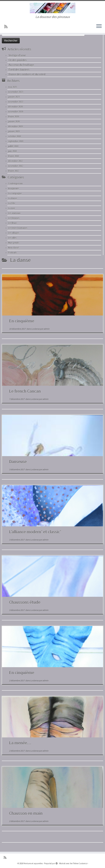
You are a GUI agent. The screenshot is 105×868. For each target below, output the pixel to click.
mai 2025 (12, 87)
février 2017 (13, 171)
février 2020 (13, 117)
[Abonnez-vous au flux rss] (7, 27)
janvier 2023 (14, 97)
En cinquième (22, 321)
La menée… (20, 743)
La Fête (12, 203)
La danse (12, 198)
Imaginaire (13, 188)
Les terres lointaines (18, 228)
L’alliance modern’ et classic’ (35, 532)
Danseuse (18, 462)
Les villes (12, 238)
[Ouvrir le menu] (99, 26)
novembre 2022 (16, 102)
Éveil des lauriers (19, 69)
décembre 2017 (15, 161)
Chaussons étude (25, 602)
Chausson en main (26, 813)
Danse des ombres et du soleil (27, 74)
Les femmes (14, 218)
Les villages (14, 233)
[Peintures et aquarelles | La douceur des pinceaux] (52, 8)
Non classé (13, 248)
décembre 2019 (15, 126)
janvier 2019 (14, 131)
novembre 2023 (16, 92)
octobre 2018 (14, 136)
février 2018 (13, 156)
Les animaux (14, 213)
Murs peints (14, 243)
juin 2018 (12, 151)
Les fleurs (12, 223)
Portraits (12, 253)
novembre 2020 (16, 112)
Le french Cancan (25, 391)
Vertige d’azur (17, 55)
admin (46, 329)
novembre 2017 (16, 166)
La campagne (15, 193)
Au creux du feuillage (21, 65)
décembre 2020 (15, 107)
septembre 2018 (16, 141)
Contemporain (15, 184)
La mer (11, 208)
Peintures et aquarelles (33, 863)
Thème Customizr (80, 863)
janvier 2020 (14, 122)
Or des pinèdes (18, 60)
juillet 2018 (13, 146)
